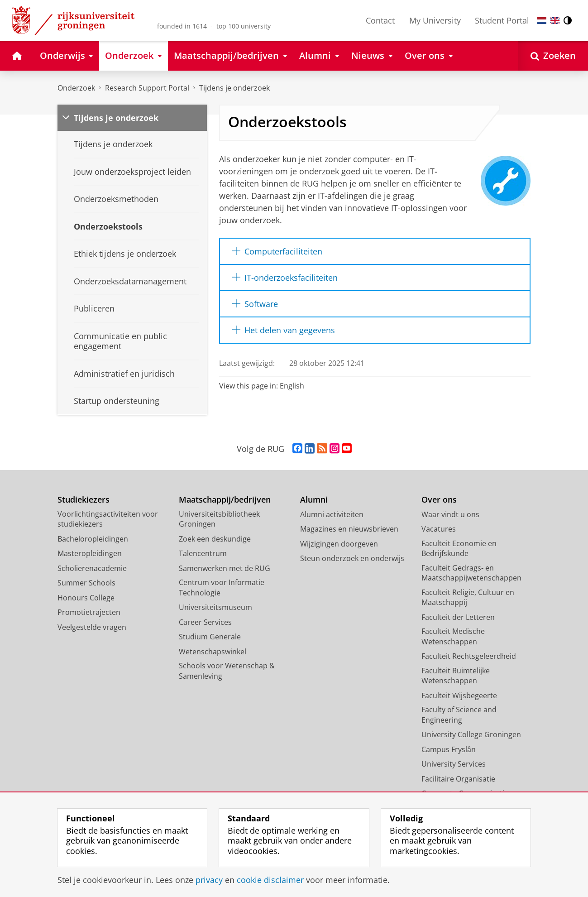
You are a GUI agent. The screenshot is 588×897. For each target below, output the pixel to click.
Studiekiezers (84, 500)
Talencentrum (203, 553)
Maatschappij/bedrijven (225, 500)
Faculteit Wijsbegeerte (459, 696)
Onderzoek (76, 88)
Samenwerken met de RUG (225, 568)
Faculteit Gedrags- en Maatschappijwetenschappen (471, 573)
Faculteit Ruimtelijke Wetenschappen (456, 676)
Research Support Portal (147, 88)
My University (435, 20)
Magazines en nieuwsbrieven (349, 529)
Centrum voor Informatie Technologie (222, 588)
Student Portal (502, 20)
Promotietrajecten (89, 612)
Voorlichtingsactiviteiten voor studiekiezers (108, 519)
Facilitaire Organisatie (458, 779)
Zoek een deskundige (215, 539)
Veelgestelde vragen (92, 627)
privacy (209, 880)
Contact (380, 20)
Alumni (314, 500)
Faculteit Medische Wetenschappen (453, 636)
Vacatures (439, 529)
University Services (454, 764)
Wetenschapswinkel (213, 652)
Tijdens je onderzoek (234, 88)
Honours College (86, 598)
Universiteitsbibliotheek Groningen (219, 519)
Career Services (205, 622)
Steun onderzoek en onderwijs (352, 558)
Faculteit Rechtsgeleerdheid (469, 656)
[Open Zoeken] (553, 56)
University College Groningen (471, 734)
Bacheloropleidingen (93, 539)
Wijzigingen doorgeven (339, 544)
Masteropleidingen (90, 553)
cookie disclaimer (270, 880)
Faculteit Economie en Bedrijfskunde (459, 549)
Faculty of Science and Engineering (459, 715)
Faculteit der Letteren (458, 617)
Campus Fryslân (449, 749)
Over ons (439, 500)
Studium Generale (210, 637)
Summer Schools (86, 583)
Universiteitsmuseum (215, 607)
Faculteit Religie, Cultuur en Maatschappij (468, 597)
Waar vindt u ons (450, 514)
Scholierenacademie (92, 568)
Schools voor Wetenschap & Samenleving (227, 671)
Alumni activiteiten (332, 514)
